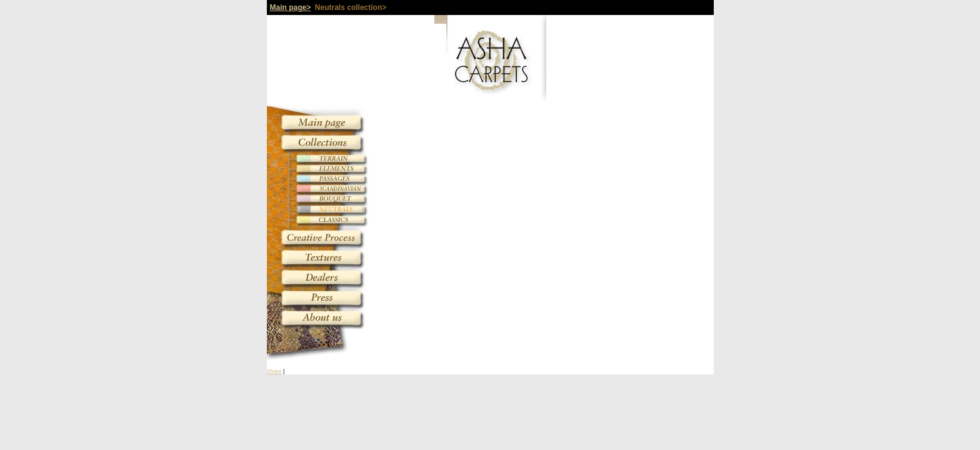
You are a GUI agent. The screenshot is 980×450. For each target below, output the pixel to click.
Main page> (291, 7)
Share (274, 371)
